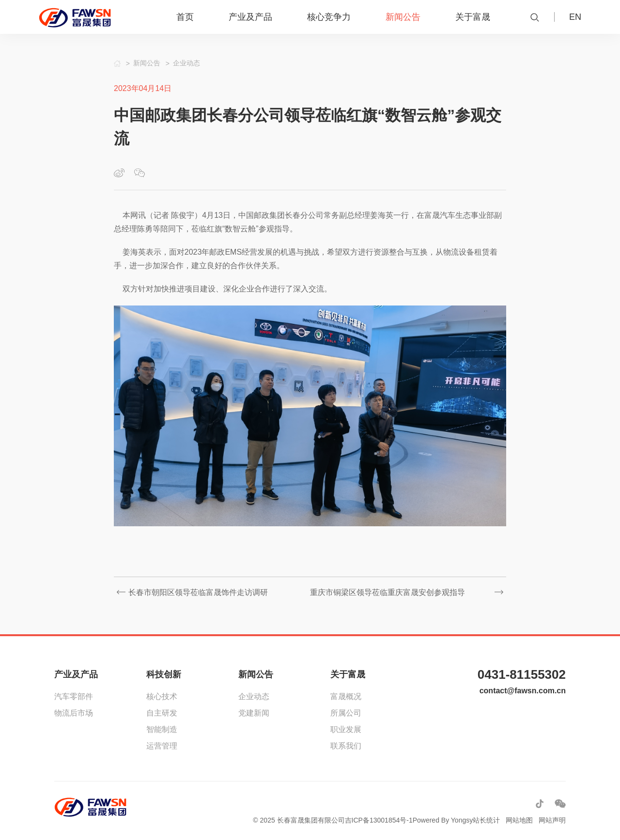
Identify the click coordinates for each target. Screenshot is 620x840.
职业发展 (346, 729)
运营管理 (162, 746)
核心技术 (162, 696)
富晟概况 (346, 696)
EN (575, 17)
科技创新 (164, 674)
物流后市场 (74, 713)
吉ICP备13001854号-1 (379, 820)
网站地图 (519, 820)
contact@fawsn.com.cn (523, 691)
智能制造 (162, 729)
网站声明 (552, 820)
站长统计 (486, 820)
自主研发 (162, 713)
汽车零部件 (74, 696)
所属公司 (346, 713)
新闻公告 (256, 674)
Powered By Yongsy (443, 820)
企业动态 (254, 696)
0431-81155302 (522, 674)
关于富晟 (348, 674)
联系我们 (346, 746)
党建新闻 (254, 713)
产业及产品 (76, 674)
